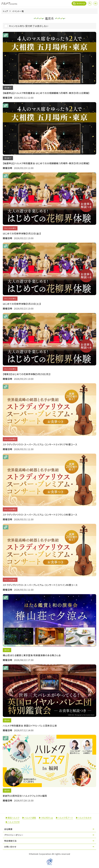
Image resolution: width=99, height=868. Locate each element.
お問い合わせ (10, 847)
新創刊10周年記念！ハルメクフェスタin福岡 (25, 796)
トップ (5, 11)
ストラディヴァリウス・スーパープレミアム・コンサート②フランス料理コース (40, 515)
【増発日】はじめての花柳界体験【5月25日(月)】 (27, 374)
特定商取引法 (10, 841)
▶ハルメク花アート (64, 818)
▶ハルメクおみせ (84, 818)
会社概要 (8, 829)
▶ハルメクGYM (13, 822)
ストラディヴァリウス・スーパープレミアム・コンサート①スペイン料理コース (40, 585)
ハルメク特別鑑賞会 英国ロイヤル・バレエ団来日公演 (30, 726)
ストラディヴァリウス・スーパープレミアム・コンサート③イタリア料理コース (40, 444)
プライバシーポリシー (14, 835)
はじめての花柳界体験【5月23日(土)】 (22, 304)
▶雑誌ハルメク (13, 818)
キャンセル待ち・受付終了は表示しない (29, 26)
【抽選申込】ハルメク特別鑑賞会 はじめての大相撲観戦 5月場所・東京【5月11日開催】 (46, 93)
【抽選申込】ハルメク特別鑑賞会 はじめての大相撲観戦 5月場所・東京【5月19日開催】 (46, 163)
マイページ (79, 3)
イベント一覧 (18, 11)
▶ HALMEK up (46, 818)
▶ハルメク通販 (29, 818)
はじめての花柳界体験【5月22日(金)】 (22, 233)
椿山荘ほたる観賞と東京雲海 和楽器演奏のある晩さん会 (32, 655)
